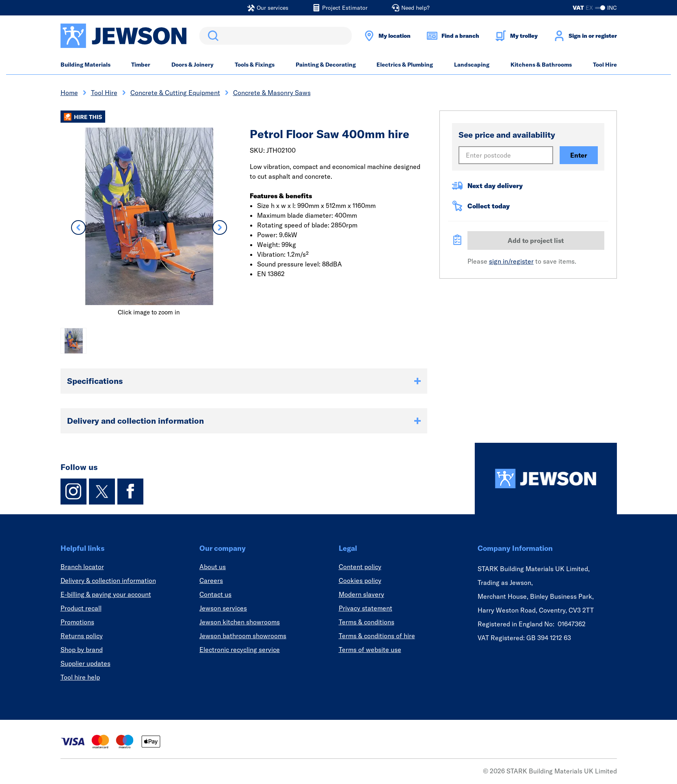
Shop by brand (82, 650)
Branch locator (82, 567)
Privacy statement (366, 608)
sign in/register (511, 261)
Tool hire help (80, 677)
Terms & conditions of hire (377, 636)
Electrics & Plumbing (405, 65)
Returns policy (82, 636)
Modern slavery (361, 594)
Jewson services (223, 608)
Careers (211, 580)
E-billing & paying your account (106, 594)
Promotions (77, 622)
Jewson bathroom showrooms (243, 636)
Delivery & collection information (108, 580)
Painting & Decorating (326, 65)
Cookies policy (360, 580)
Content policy (360, 567)
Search (212, 36)
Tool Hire (605, 65)
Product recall (81, 608)
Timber (141, 65)
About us (213, 567)
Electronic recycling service (240, 650)
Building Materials (85, 65)
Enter (579, 155)
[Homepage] (546, 479)
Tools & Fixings (255, 65)
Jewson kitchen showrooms (240, 622)
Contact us (215, 594)
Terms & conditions (367, 622)
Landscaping (472, 65)
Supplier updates (85, 663)
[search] (276, 36)
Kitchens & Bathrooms (541, 65)
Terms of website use (370, 650)
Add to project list (536, 240)
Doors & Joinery (193, 65)
